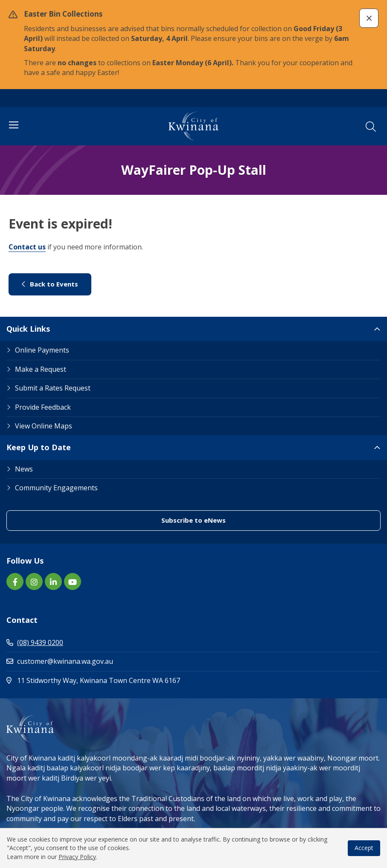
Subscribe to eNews (193, 520)
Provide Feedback (43, 407)
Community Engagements (56, 488)
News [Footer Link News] (24, 469)
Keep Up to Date (39, 447)
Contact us (27, 247)
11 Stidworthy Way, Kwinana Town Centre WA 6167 (129, 680)
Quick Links (28, 329)
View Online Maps (44, 426)
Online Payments (42, 350)
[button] (369, 18)
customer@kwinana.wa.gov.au (60, 661)
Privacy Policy (77, 857)
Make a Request (41, 369)
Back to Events (50, 284)
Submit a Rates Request (53, 388)
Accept (364, 848)
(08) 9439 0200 (35, 642)
